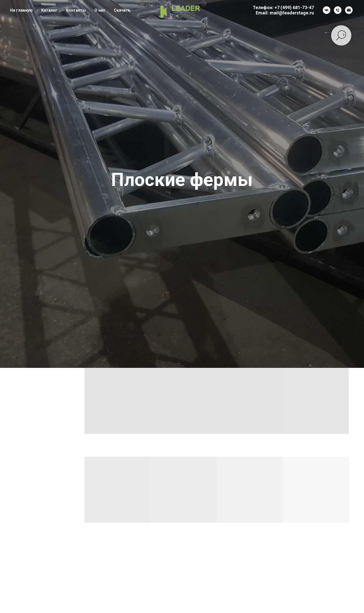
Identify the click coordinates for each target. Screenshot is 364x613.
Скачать (122, 10)
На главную (21, 10)
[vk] (327, 10)
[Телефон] (338, 10)
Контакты (76, 10)
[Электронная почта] (349, 10)
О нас (100, 10)
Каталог (49, 10)
